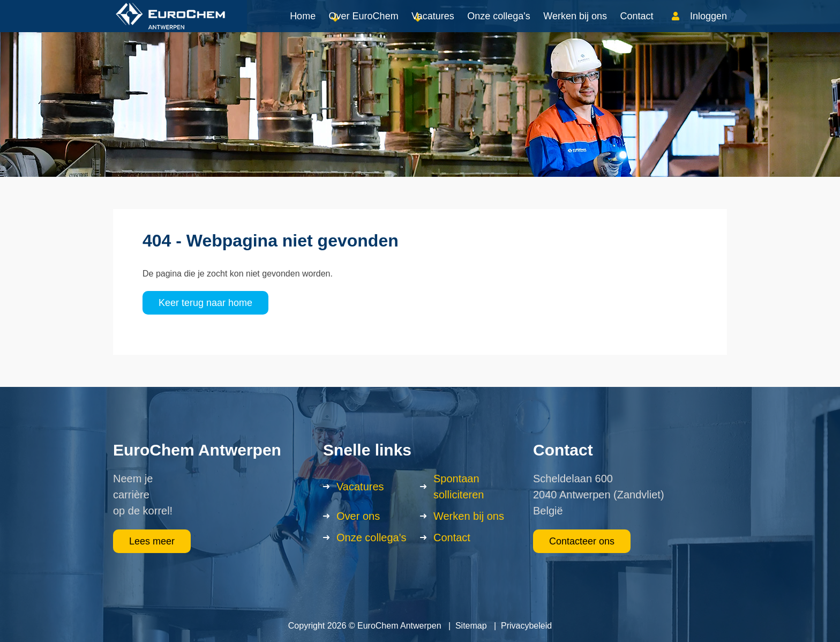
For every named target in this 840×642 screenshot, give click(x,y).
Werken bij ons (575, 27)
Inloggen (708, 27)
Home (303, 27)
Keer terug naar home (205, 303)
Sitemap (471, 626)
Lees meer (152, 541)
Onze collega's (499, 27)
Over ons (358, 516)
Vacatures (433, 27)
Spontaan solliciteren (459, 487)
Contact (636, 27)
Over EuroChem (364, 27)
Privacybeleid (526, 626)
